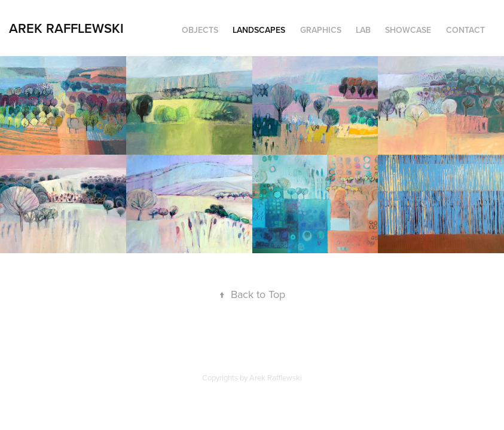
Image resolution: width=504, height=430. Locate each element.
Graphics (321, 30)
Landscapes (259, 30)
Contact (465, 30)
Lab (363, 30)
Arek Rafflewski (66, 28)
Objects (200, 30)
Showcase (408, 30)
